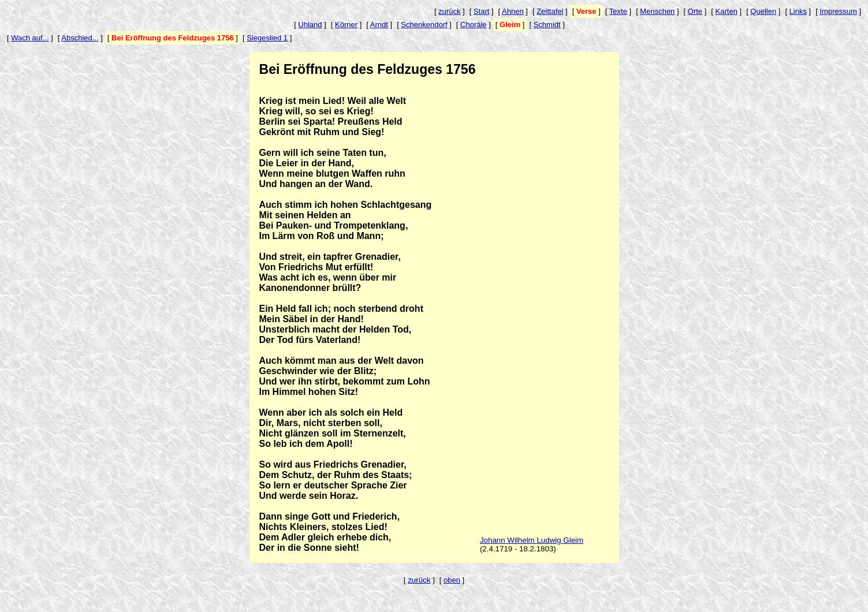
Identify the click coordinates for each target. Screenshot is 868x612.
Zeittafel (550, 11)
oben (452, 580)
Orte (695, 11)
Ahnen (513, 11)
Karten (727, 11)
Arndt (379, 25)
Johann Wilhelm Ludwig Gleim (532, 540)
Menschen (657, 11)
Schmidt (547, 25)
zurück (449, 11)
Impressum (838, 11)
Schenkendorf (424, 25)
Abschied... (80, 38)
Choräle (474, 25)
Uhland (310, 25)
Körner (346, 25)
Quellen (763, 11)
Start (481, 11)
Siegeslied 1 (267, 38)
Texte (618, 11)
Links (798, 11)
